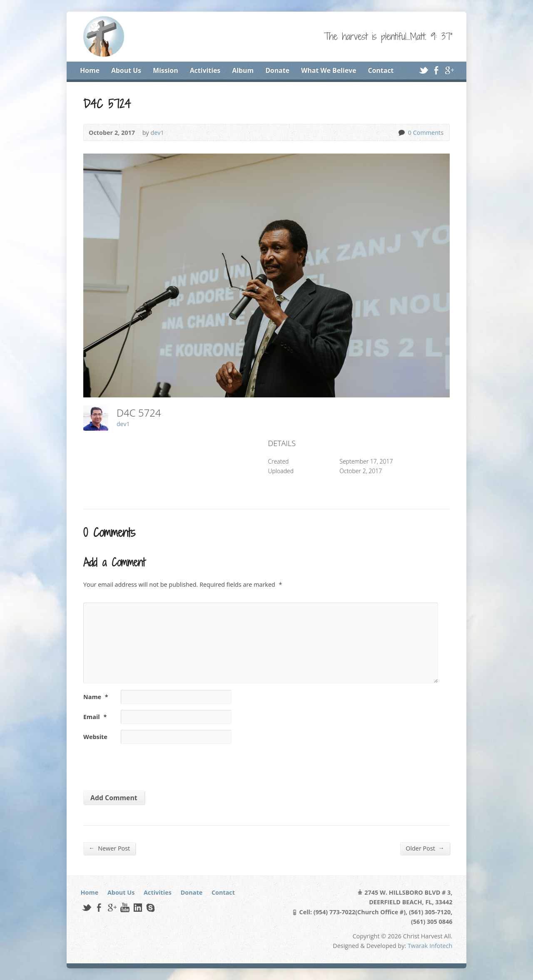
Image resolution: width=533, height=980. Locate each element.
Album (243, 70)
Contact (381, 70)
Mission (166, 70)
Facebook (436, 70)
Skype (150, 907)
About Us (126, 70)
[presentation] (140, 764)
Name (96, 697)
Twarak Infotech (430, 946)
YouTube (125, 907)
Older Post (425, 848)
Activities (205, 70)
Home (90, 70)
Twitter (423, 70)
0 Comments (401, 133)
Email (95, 717)
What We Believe (329, 70)
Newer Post (109, 848)
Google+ (449, 70)
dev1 (157, 133)
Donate (277, 70)
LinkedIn (138, 907)
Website (95, 737)
